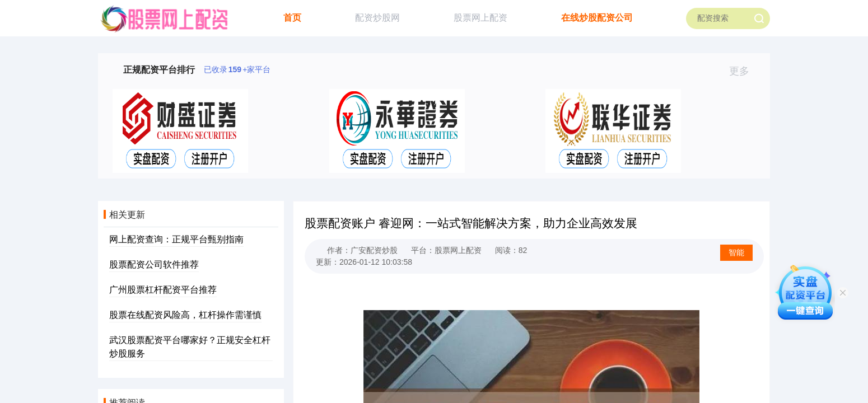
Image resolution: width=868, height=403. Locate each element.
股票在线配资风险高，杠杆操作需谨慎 (185, 315)
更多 (744, 71)
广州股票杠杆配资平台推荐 (163, 290)
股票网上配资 (480, 18)
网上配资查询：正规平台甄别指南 (176, 239)
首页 (292, 18)
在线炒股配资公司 (597, 18)
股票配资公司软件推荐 (154, 264)
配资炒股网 (377, 18)
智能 (736, 252)
